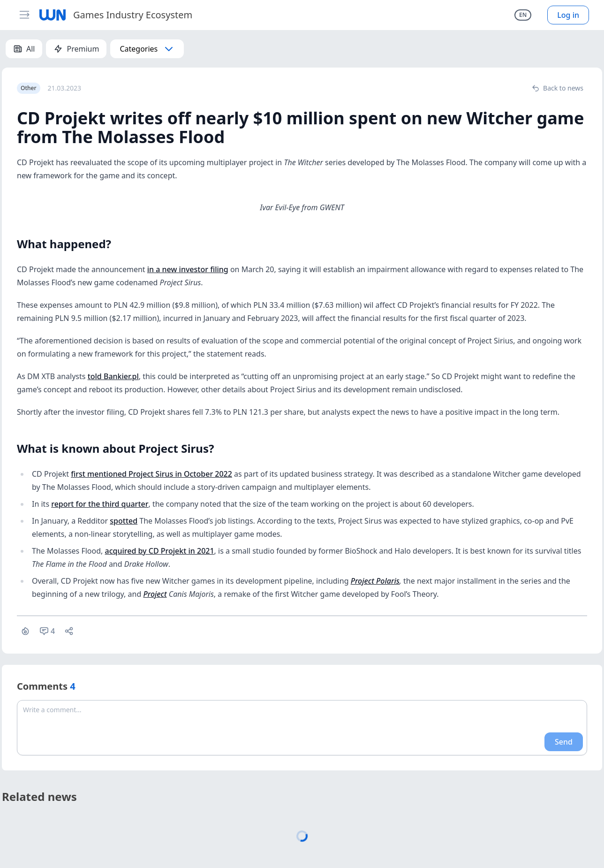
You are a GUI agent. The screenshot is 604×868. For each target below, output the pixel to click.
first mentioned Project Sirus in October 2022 (151, 474)
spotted (124, 521)
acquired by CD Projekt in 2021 (160, 551)
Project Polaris (375, 581)
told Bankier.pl (113, 376)
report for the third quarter (100, 504)
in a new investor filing (188, 269)
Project (155, 594)
